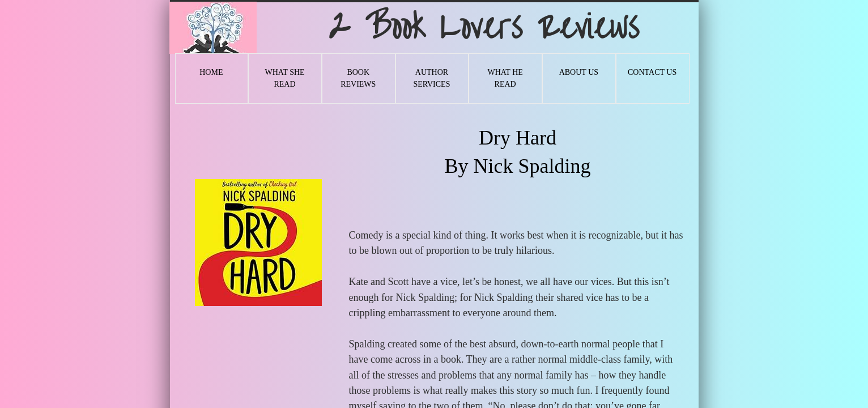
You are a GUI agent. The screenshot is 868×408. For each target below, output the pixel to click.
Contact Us (652, 72)
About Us (579, 72)
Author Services (431, 78)
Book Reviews (358, 78)
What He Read (505, 78)
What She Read (284, 78)
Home (211, 72)
